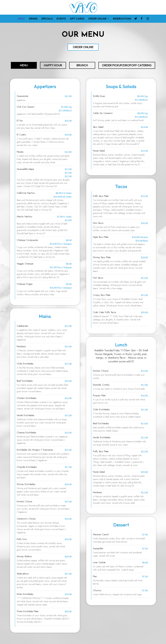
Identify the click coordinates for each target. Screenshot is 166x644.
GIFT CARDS (77, 19)
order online (83, 47)
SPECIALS (47, 19)
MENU (21, 19)
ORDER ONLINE (99, 19)
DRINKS (33, 19)
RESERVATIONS (122, 19)
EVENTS (61, 19)
